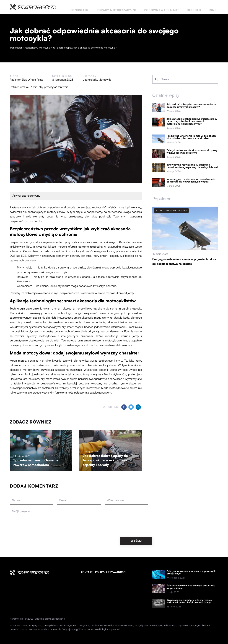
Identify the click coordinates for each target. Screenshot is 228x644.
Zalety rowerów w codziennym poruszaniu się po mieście (191, 587)
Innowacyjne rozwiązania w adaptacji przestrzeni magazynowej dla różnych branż (192, 166)
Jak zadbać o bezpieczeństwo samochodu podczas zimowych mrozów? (191, 106)
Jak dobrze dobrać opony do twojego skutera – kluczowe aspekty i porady (105, 460)
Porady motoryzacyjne (143, 7)
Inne (215, 7)
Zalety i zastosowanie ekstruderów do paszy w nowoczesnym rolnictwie (192, 151)
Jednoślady (114, 7)
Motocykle (105, 80)
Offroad (203, 7)
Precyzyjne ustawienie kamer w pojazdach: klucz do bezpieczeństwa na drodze (191, 137)
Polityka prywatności (111, 572)
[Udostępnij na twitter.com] (131, 407)
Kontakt (87, 572)
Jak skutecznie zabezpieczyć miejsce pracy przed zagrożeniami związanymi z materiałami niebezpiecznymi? (192, 121)
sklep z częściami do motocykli (64, 251)
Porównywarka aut (178, 7)
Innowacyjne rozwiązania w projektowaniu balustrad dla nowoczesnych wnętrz (191, 180)
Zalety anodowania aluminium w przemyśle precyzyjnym (191, 572)
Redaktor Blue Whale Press (27, 80)
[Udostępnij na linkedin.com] (138, 407)
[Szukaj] (157, 79)
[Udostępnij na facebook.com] (124, 407)
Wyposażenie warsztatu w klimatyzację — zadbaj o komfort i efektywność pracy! (191, 601)
